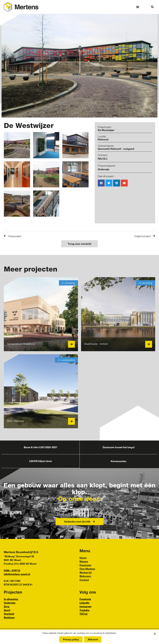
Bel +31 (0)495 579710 (79, 514)
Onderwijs (104, 169)
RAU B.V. (103, 159)
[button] (138, 7)
